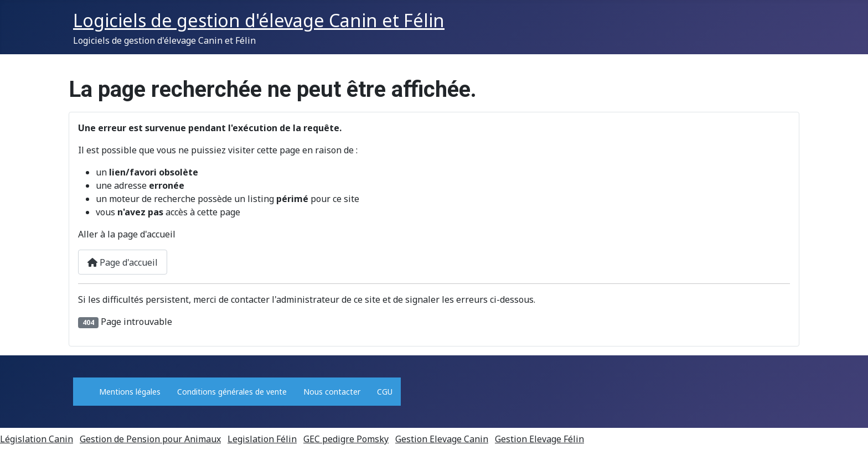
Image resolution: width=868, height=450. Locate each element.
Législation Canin (37, 439)
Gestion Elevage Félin (539, 439)
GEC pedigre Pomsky (346, 439)
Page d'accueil (123, 262)
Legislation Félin (262, 439)
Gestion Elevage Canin (442, 439)
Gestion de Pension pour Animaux (150, 439)
